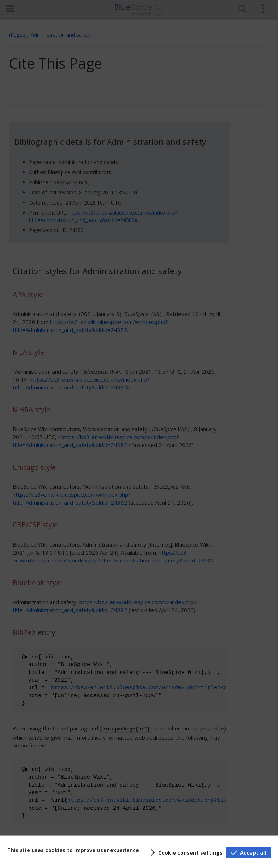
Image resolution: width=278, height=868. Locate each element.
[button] (185, 852)
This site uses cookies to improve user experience (73, 850)
